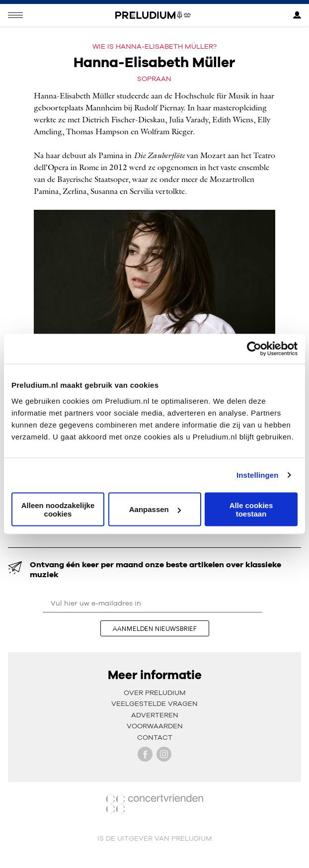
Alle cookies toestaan (251, 509)
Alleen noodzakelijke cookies (58, 509)
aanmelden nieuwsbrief (155, 628)
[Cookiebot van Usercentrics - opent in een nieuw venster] (254, 349)
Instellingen (258, 475)
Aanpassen (155, 509)
